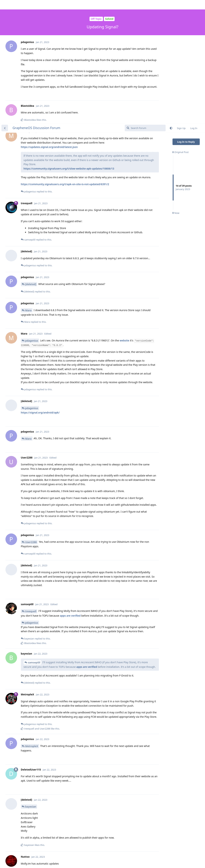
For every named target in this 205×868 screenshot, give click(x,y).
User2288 (31, 419)
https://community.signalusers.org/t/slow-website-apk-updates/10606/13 (69, 45)
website (124, 217)
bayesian (31, 683)
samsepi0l (34, 539)
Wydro (29, 852)
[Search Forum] (145, 5)
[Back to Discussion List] (5, 5)
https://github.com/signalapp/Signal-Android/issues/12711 (57, 857)
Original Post (180, 29)
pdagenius (32, 217)
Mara (28, 187)
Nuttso (30, 766)
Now (176, 90)
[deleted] (31, 161)
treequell (31, 488)
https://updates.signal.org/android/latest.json (49, 24)
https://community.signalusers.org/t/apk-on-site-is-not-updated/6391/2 (65, 61)
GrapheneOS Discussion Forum (36, 5)
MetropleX (32, 623)
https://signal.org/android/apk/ (40, 289)
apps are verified (70, 492)
